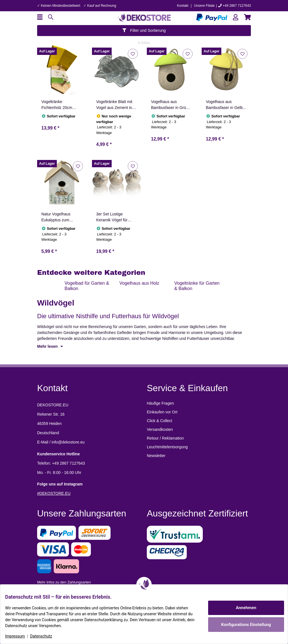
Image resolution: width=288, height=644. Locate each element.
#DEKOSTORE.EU (54, 493)
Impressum (19, 636)
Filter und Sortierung (144, 30)
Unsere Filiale (204, 6)
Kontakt (183, 6)
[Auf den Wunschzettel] (133, 54)
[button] (236, 17)
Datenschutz (45, 636)
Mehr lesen (50, 346)
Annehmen (242, 608)
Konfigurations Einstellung (242, 625)
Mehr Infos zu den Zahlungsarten (64, 582)
